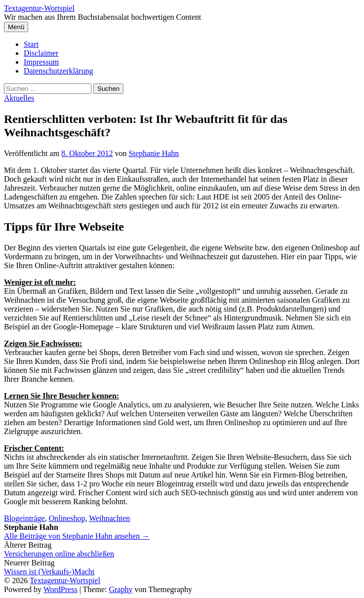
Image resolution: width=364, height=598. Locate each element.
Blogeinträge (24, 518)
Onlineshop (67, 518)
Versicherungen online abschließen (59, 554)
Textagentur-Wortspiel (39, 8)
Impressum (41, 62)
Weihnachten (109, 518)
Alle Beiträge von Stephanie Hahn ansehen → (77, 536)
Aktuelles (19, 98)
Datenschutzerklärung (58, 71)
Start (31, 44)
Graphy (121, 589)
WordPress (61, 589)
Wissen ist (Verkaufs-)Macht (49, 572)
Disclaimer (41, 53)
